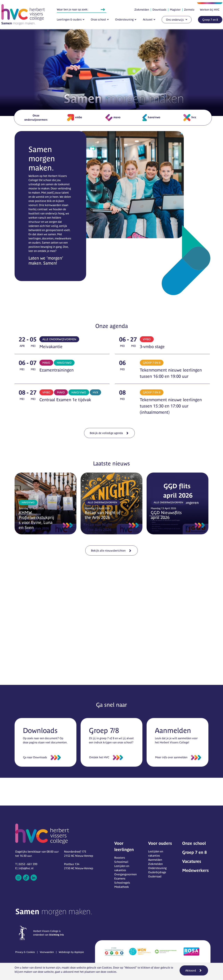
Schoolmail (121, 862)
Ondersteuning (124, 19)
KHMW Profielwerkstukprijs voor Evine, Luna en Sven (36, 520)
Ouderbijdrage (157, 872)
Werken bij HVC (210, 10)
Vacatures (192, 861)
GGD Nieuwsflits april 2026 (166, 515)
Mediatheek (122, 887)
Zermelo (189, 10)
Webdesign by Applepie (71, 952)
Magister (175, 10)
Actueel (148, 19)
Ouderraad (155, 876)
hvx (190, 118)
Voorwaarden (47, 952)
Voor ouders (160, 843)
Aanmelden (155, 860)
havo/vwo (151, 118)
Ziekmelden (142, 10)
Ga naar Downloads (35, 757)
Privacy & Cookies (25, 952)
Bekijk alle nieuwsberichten (110, 549)
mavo (113, 118)
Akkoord (191, 970)
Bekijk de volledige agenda (108, 431)
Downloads (159, 10)
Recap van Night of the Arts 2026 (103, 515)
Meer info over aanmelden (171, 757)
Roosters (120, 858)
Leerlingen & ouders (69, 19)
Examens (120, 878)
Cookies (107, 968)
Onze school (98, 19)
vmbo (75, 118)
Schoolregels (122, 883)
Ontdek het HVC (99, 757)
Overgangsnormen (125, 874)
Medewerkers (195, 870)
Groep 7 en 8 (210, 20)
